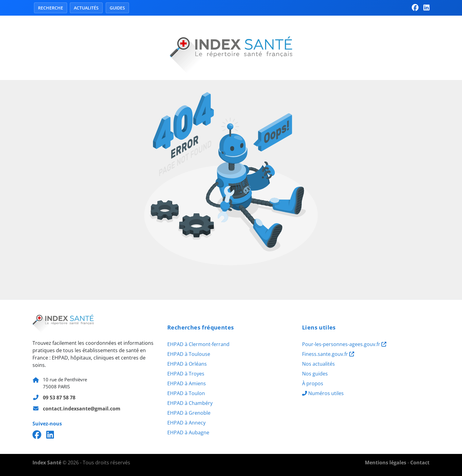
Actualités (86, 8)
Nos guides (315, 374)
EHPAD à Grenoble (189, 413)
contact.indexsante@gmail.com (82, 409)
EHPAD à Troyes (186, 374)
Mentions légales (386, 463)
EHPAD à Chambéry (190, 403)
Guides (117, 8)
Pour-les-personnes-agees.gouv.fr (344, 344)
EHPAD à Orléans (187, 364)
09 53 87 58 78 (59, 398)
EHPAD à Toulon (186, 393)
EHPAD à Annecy (186, 423)
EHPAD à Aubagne (188, 432)
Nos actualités (318, 364)
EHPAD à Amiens (187, 383)
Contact (420, 463)
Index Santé (47, 463)
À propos (313, 383)
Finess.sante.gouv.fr (328, 354)
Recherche (51, 8)
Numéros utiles (323, 393)
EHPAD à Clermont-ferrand (198, 344)
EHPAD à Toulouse (189, 354)
